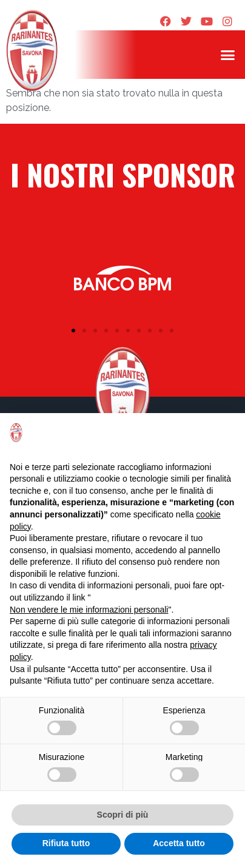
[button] (227, 55)
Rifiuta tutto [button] (66, 843)
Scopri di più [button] (123, 815)
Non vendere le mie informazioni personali (89, 610)
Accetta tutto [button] (179, 843)
